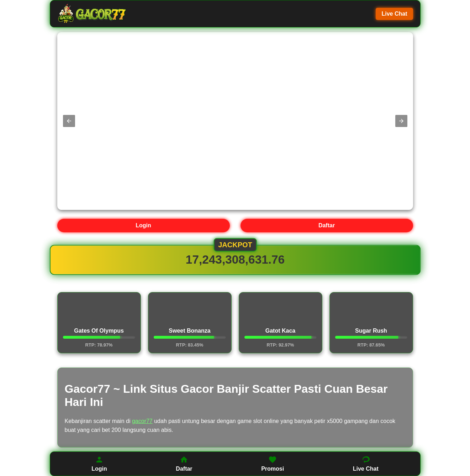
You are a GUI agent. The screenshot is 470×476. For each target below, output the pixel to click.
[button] (69, 121)
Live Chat (394, 14)
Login (143, 225)
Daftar (327, 225)
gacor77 (142, 421)
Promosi (273, 464)
